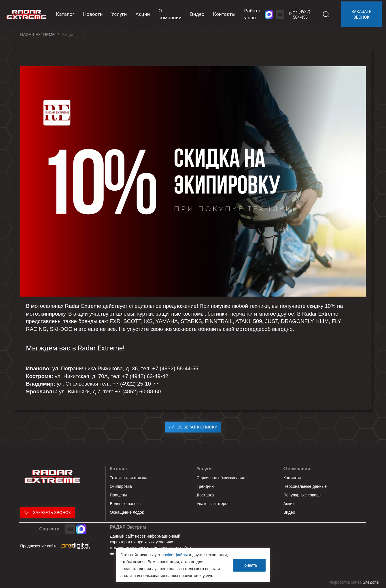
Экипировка (121, 486)
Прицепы (118, 495)
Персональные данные (305, 486)
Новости (93, 14)
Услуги (119, 14)
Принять (249, 565)
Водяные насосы (126, 504)
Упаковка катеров (213, 504)
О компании (170, 14)
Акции (143, 14)
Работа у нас (252, 14)
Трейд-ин (205, 486)
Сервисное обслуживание (221, 478)
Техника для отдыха (128, 478)
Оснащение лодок (127, 512)
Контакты (224, 14)
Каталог (119, 469)
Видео (197, 14)
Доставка (205, 495)
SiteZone (371, 582)
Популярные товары (302, 495)
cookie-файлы (175, 555)
